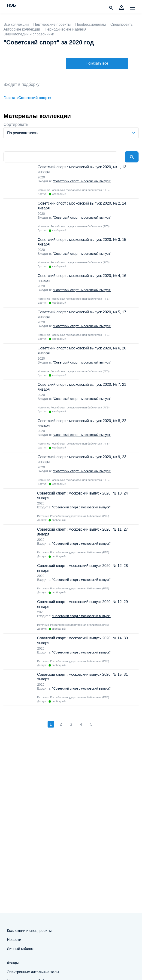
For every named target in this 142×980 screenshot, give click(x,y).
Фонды (13, 963)
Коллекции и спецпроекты (29, 931)
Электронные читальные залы (33, 972)
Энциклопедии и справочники (29, 34)
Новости (14, 940)
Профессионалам (91, 24)
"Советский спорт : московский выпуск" (82, 181)
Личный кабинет (21, 949)
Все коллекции (16, 24)
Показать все (97, 63)
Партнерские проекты (52, 24)
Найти (132, 157)
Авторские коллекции (22, 29)
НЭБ (11, 6)
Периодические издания (65, 29)
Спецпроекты (122, 24)
